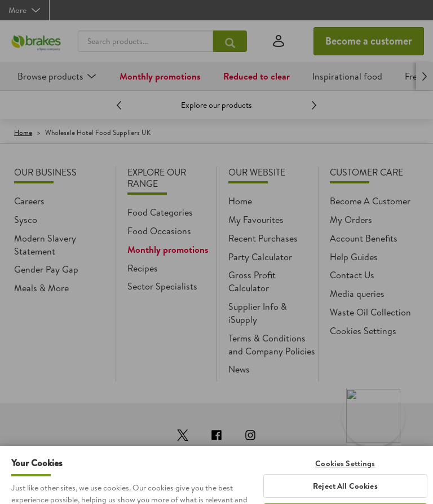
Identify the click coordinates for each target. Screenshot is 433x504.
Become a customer (369, 41)
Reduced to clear (257, 76)
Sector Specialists (162, 286)
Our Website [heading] (257, 172)
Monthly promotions (160, 76)
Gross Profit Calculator (252, 281)
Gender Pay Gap (46, 269)
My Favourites (256, 220)
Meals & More (41, 288)
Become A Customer (370, 201)
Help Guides (354, 257)
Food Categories (160, 212)
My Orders (351, 220)
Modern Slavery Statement (45, 245)
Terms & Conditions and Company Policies (272, 345)
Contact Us (352, 275)
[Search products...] (230, 41)
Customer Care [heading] (366, 172)
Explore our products (216, 105)
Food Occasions (159, 231)
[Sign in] (279, 41)
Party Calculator (260, 257)
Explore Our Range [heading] (157, 178)
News (239, 369)
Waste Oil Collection (370, 312)
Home (23, 132)
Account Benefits (364, 238)
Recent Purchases (263, 238)
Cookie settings (361, 331)
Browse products (50, 76)
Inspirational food (347, 76)
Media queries (357, 293)
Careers (29, 201)
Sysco (26, 220)
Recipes (143, 268)
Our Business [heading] (45, 172)
